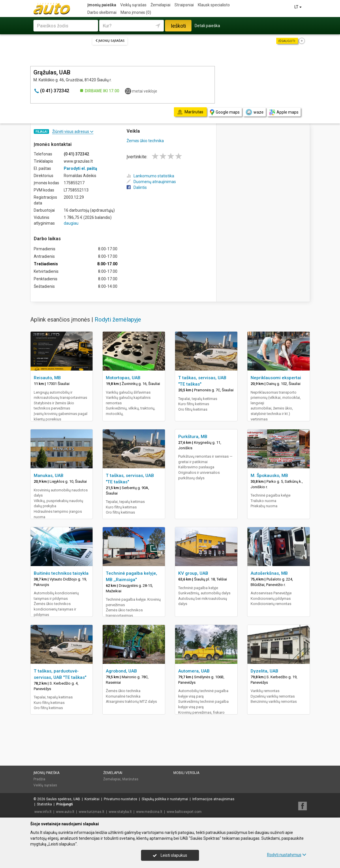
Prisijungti (64, 804)
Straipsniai (184, 5)
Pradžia (39, 779)
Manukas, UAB (49, 476)
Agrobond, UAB (121, 671)
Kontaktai (92, 799)
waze (254, 112)
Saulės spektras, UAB (63, 799)
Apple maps (284, 112)
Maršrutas (130, 779)
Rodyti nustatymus (287, 855)
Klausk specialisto (214, 5)
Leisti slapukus (170, 855)
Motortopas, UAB (123, 378)
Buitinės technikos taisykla (61, 573)
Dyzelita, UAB (264, 671)
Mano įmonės (136, 12)
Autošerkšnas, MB (269, 573)
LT (298, 7)
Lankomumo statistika (150, 176)
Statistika (44, 804)
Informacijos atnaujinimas (213, 799)
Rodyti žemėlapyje (118, 320)
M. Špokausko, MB (269, 476)
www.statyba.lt (120, 812)
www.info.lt (43, 812)
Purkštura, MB (193, 437)
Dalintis (137, 187)
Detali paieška (207, 26)
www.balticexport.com (184, 812)
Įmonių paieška (102, 5)
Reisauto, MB (47, 378)
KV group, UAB (193, 573)
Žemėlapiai (160, 5)
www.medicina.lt (149, 812)
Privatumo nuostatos (121, 799)
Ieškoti (178, 26)
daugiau (71, 223)
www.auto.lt (65, 812)
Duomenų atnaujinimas (151, 182)
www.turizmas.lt (92, 812)
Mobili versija (186, 773)
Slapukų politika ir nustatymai (165, 799)
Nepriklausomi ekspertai (276, 378)
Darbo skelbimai (102, 12)
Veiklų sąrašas (133, 5)
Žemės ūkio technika (145, 141)
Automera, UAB (194, 671)
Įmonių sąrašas (110, 41)
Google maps (225, 112)
